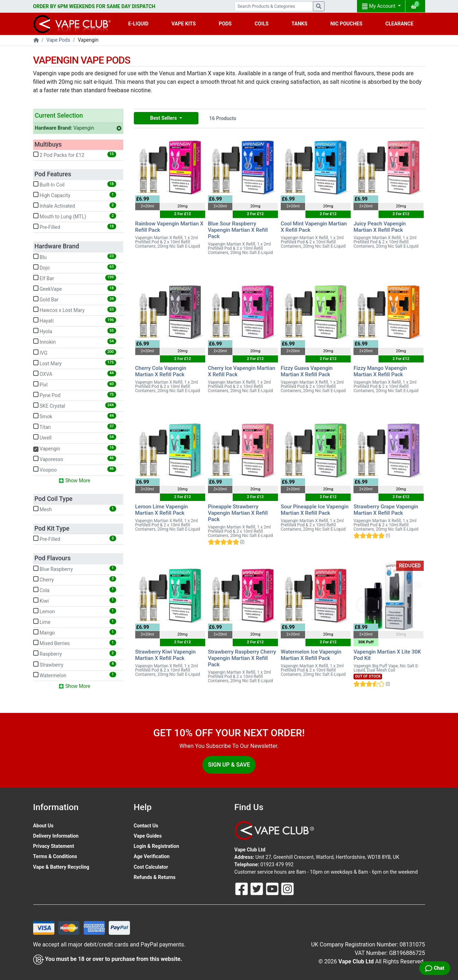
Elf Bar (75, 278)
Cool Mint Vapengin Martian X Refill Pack (314, 227)
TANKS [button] (299, 24)
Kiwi (75, 601)
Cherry (75, 579)
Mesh (75, 509)
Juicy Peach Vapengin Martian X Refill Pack (380, 227)
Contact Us (146, 826)
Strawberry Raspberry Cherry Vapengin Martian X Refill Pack (242, 658)
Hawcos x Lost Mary (75, 310)
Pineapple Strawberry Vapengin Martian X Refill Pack (238, 513)
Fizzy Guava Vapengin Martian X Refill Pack (307, 371)
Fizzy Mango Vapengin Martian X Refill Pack (380, 371)
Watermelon (75, 675)
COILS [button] (261, 24)
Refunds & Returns (155, 877)
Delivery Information (56, 836)
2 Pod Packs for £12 (75, 155)
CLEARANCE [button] (399, 24)
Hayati (75, 320)
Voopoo (75, 470)
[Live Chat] (435, 968)
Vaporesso (75, 459)
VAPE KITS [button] (184, 24)
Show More (74, 481)
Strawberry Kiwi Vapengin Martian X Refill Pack (166, 655)
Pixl (75, 384)
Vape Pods (58, 40)
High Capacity (75, 195)
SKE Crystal (75, 406)
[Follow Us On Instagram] (287, 888)
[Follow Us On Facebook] (242, 888)
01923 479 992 (277, 864)
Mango (75, 632)
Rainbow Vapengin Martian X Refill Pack (169, 227)
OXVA (75, 374)
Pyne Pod (75, 395)
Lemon (75, 611)
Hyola (75, 331)
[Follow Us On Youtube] (273, 888)
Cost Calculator (151, 867)
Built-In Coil (75, 184)
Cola (75, 590)
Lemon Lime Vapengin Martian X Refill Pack (162, 510)
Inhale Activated (75, 206)
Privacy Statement (54, 846)
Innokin (75, 342)
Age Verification (152, 856)
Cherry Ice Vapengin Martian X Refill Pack (242, 371)
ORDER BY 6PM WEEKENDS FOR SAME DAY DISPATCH (94, 6)
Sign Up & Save (229, 765)
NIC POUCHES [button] (347, 24)
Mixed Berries (75, 643)
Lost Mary (75, 363)
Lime (75, 622)
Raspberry (75, 654)
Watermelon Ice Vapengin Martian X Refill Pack (311, 655)
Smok (75, 416)
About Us (43, 826)
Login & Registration (157, 846)
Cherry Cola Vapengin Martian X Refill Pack (161, 371)
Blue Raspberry (75, 569)
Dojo (75, 267)
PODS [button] (225, 24)
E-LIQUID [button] (138, 24)
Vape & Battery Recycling (61, 867)
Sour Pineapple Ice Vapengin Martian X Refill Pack (315, 510)
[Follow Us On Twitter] (257, 888)
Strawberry (75, 665)
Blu (75, 257)
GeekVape (75, 289)
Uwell (75, 437)
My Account (379, 6)
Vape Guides (148, 836)
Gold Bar (75, 299)
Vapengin (78, 128)
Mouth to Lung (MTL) (75, 216)
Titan (75, 427)
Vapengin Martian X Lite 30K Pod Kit (387, 655)
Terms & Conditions (55, 856)
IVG (75, 353)
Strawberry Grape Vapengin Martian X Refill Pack (386, 510)
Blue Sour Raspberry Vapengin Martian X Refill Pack (238, 230)
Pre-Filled (75, 227)
